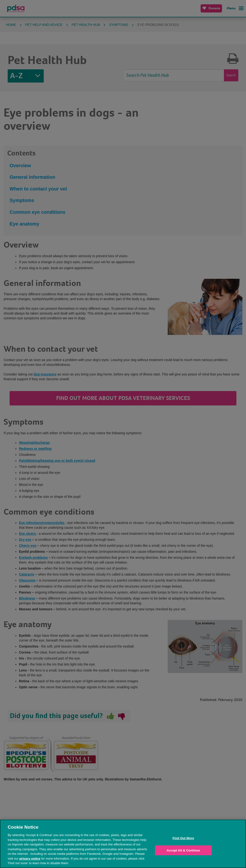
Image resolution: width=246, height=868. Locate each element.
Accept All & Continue (183, 850)
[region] (123, 844)
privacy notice (30, 859)
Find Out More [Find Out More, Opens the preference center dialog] (183, 838)
